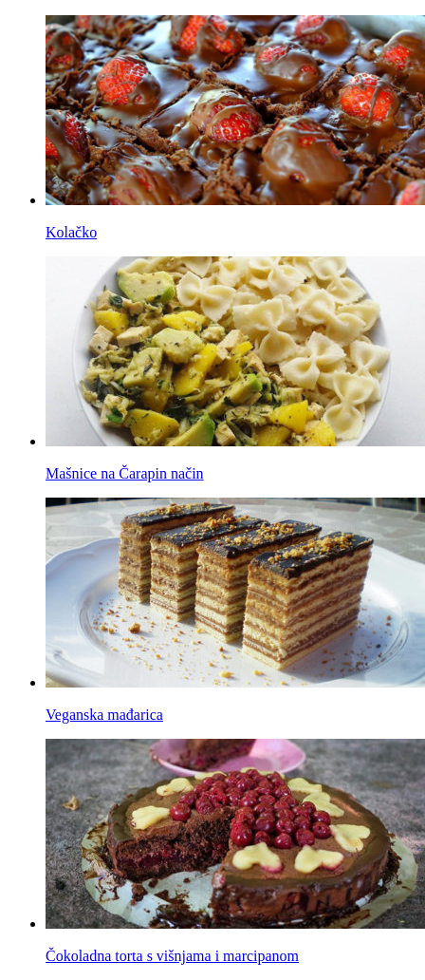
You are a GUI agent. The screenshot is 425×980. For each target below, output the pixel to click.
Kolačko (71, 232)
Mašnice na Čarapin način (125, 473)
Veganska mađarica (104, 715)
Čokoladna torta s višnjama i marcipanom (172, 956)
